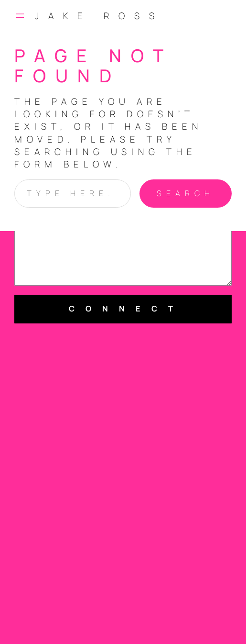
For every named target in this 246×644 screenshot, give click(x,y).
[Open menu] (20, 16)
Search (186, 193)
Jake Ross (99, 16)
